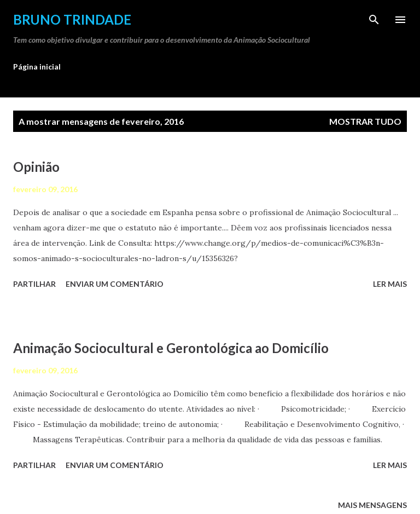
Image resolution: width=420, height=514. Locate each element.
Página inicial (37, 67)
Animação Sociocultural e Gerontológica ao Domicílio (171, 348)
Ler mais (390, 284)
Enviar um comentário (115, 284)
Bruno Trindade (72, 19)
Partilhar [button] (34, 284)
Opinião (36, 167)
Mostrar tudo (365, 121)
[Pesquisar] (374, 20)
